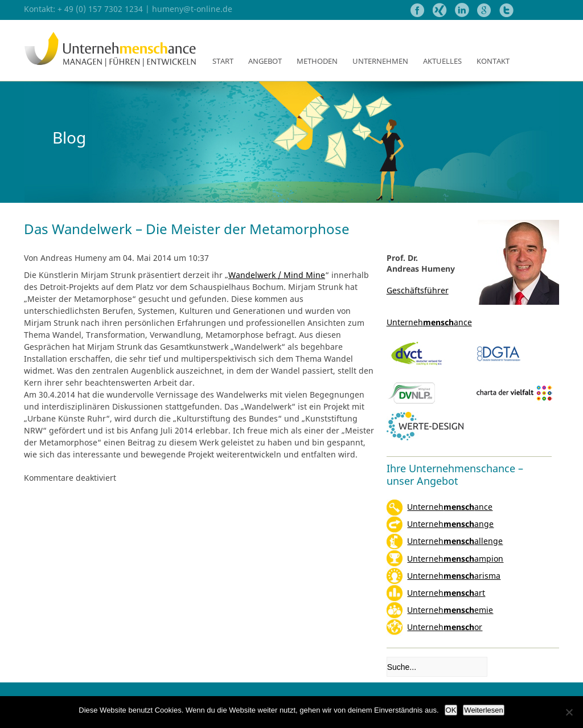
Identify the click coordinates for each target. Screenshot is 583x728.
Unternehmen (380, 61)
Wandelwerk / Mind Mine (277, 275)
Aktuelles (442, 61)
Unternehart (446, 593)
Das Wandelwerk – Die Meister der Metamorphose (187, 229)
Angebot (265, 61)
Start (223, 61)
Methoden (317, 61)
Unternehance (450, 507)
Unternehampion (455, 559)
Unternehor (445, 627)
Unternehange (450, 524)
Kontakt (493, 61)
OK (451, 710)
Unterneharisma (454, 576)
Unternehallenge (455, 541)
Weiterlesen (483, 710)
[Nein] (569, 712)
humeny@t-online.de (192, 9)
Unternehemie (450, 610)
